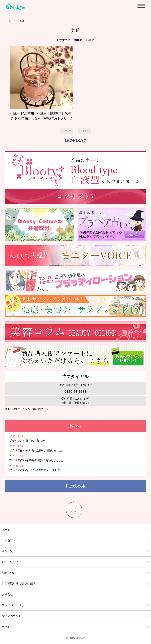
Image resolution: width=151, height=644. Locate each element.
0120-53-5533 (75, 392)
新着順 (90, 40)
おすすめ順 (64, 40)
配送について (10, 573)
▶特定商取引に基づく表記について (27, 409)
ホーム (12, 21)
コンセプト (9, 540)
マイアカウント (12, 616)
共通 (22, 21)
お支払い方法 (10, 562)
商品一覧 (7, 551)
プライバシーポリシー (16, 605)
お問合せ (7, 594)
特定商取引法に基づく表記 (18, 584)
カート (6, 627)
